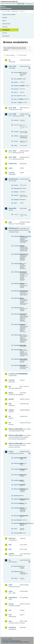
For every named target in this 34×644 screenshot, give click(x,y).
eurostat (11, 380)
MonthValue (17, 308)
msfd (10, 585)
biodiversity (13, 164)
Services (5, 33)
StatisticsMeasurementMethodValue (17, 523)
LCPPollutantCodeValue (17, 272)
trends (15, 146)
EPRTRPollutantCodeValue (17, 254)
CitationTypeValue (17, 463)
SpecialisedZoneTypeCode (17, 516)
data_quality (17, 79)
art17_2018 (12, 157)
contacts (16, 185)
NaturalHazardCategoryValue (17, 499)
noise (11, 591)
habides (11, 410)
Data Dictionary (15, 11)
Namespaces (6, 36)
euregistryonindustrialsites (14, 374)
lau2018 (11, 554)
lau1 (10, 545)
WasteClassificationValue (17, 359)
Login (20, 4)
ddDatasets (17, 188)
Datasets (5, 18)
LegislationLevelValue (17, 485)
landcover (12, 538)
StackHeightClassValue (17, 345)
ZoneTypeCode (17, 533)
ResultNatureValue (17, 508)
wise (10, 621)
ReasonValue (17, 335)
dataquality (12, 208)
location (16, 82)
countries (16, 132)
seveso (11, 604)
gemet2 (11, 399)
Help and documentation (9, 15)
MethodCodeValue (17, 298)
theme (15, 529)
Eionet (9, 11)
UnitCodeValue (17, 350)
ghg (10, 404)
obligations (17, 200)
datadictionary (14, 179)
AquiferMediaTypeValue (17, 458)
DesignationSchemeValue (17, 469)
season (16, 92)
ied (10, 423)
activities (16, 120)
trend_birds (17, 96)
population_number (17, 86)
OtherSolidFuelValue (17, 324)
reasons (16, 141)
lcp (10, 560)
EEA (10, 2)
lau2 (10, 549)
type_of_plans (17, 102)
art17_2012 (12, 151)
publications (13, 598)
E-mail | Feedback (7, 639)
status (15, 203)
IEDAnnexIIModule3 (14, 435)
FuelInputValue (17, 264)
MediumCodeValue (17, 283)
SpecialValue (17, 520)
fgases (11, 393)
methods (16, 136)
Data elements (6, 24)
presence (16, 89)
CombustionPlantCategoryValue (17, 236)
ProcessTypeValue (17, 503)
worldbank (12, 627)
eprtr (10, 222)
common (12, 173)
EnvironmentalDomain (17, 475)
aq (9, 60)
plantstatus (17, 572)
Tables (4, 21)
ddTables (16, 192)
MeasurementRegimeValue (17, 489)
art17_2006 (12, 114)
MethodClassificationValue (17, 291)
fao (10, 386)
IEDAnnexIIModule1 (14, 429)
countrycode (17, 72)
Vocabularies (6, 30)
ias (10, 416)
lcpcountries (17, 566)
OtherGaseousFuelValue (17, 314)
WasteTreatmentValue (17, 365)
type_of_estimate (17, 99)
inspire (11, 452)
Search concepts (23, 55)
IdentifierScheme (17, 480)
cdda (10, 168)
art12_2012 (12, 66)
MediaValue (17, 496)
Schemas (5, 27)
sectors (16, 578)
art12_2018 (12, 108)
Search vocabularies (10, 55)
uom (10, 615)
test (10, 610)
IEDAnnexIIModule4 (14, 443)
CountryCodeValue (17, 246)
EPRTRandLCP (14, 228)
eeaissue (16, 195)
